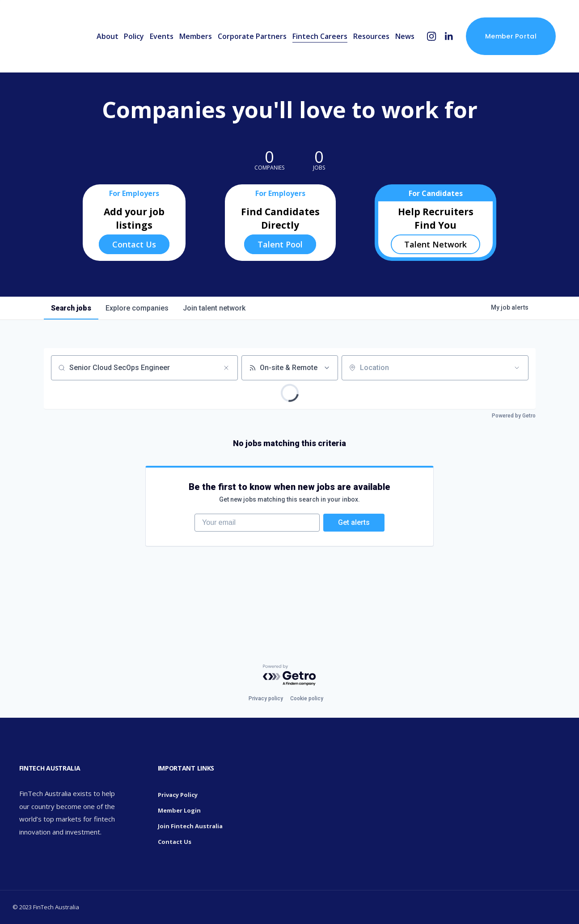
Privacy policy (266, 698)
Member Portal (511, 36)
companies (137, 308)
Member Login (179, 810)
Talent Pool (280, 244)
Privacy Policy (178, 795)
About (108, 36)
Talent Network (435, 244)
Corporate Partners (252, 36)
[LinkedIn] (449, 36)
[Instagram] (432, 36)
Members (196, 36)
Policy (134, 36)
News (405, 36)
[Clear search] (226, 368)
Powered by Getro (514, 416)
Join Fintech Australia (190, 826)
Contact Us (134, 244)
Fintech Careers (320, 36)
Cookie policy (307, 698)
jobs (71, 308)
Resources (371, 36)
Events (162, 36)
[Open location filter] (517, 368)
